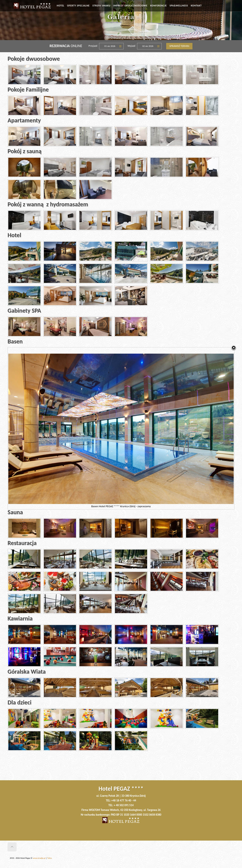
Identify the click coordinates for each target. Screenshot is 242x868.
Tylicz (50, 858)
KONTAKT (196, 6)
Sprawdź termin (179, 46)
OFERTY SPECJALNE (78, 6)
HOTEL (60, 6)
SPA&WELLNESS (179, 6)
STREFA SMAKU (101, 6)
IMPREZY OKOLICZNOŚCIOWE (130, 6)
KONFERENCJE (159, 6)
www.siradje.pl (39, 858)
